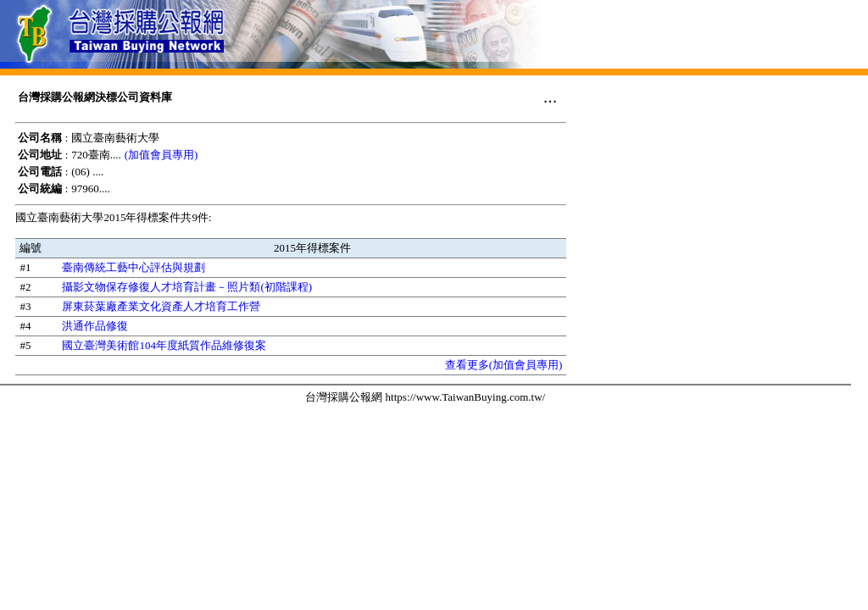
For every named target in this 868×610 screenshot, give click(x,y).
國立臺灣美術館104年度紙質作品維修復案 (164, 345)
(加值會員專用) (161, 155)
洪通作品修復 (95, 326)
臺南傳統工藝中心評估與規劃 (134, 267)
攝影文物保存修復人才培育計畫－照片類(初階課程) (187, 287)
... (551, 97)
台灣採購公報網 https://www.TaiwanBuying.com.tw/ (425, 397)
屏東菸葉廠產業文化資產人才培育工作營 (161, 306)
